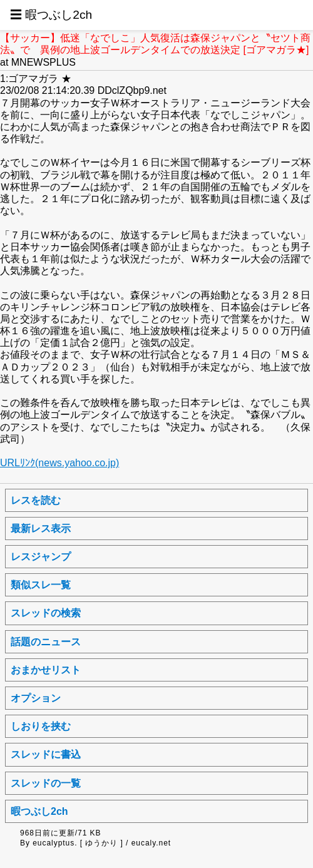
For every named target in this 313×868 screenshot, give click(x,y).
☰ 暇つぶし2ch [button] (51, 15)
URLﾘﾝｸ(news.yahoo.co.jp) (59, 463)
